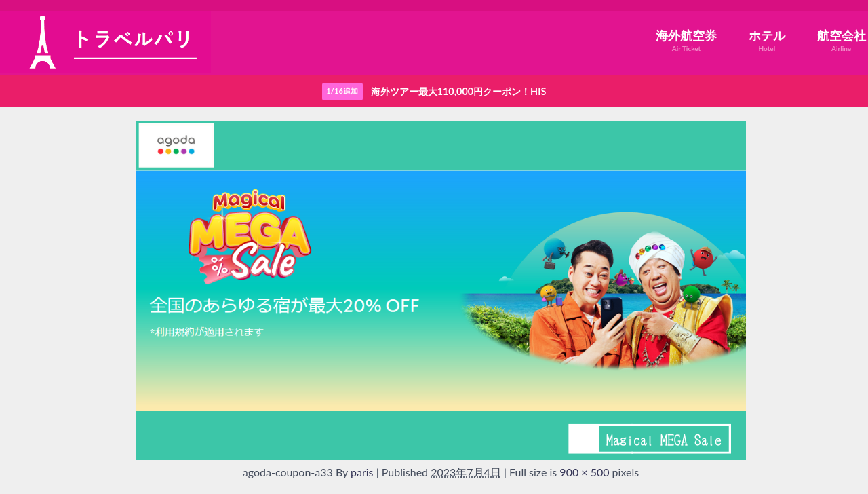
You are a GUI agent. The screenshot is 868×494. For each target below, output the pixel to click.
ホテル (767, 40)
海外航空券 (686, 40)
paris (362, 472)
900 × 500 (584, 472)
